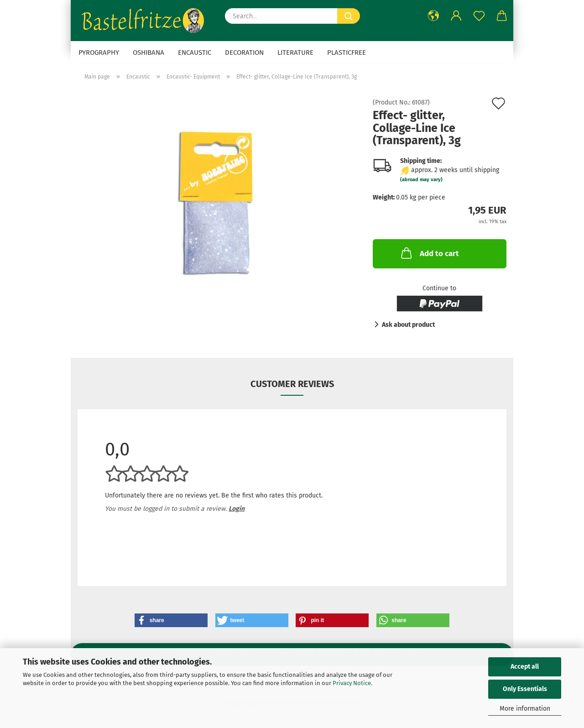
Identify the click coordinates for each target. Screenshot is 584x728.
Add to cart (429, 253)
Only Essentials (525, 689)
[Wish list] (479, 16)
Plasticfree (347, 52)
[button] (433, 16)
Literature (295, 52)
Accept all (525, 667)
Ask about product (408, 325)
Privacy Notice (352, 683)
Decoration (244, 52)
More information (525, 709)
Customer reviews (292, 384)
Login (237, 509)
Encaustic (195, 52)
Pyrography (99, 52)
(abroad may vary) (421, 180)
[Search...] (349, 16)
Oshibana (149, 52)
